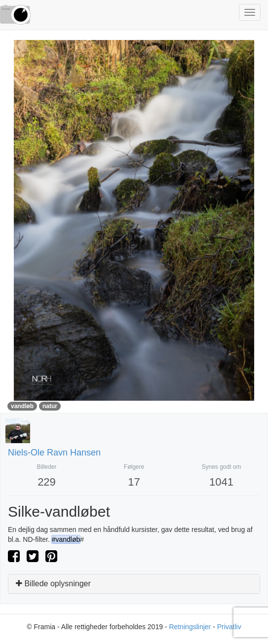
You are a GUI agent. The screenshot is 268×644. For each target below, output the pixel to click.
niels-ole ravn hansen (54, 453)
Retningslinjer (190, 627)
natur (50, 406)
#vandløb (66, 539)
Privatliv (229, 627)
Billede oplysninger (53, 584)
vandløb (22, 406)
